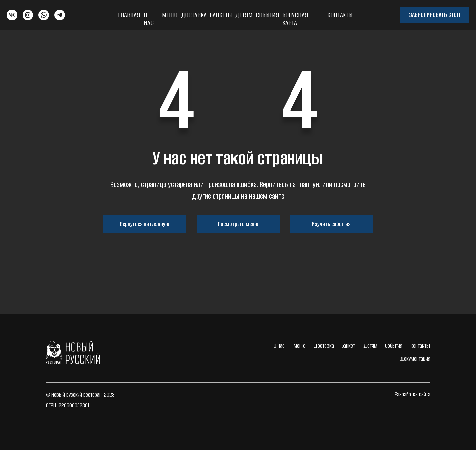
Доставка (194, 15)
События (267, 15)
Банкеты (221, 15)
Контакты (340, 15)
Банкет (348, 346)
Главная (129, 15)
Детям (244, 15)
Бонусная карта (295, 19)
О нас (149, 19)
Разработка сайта (412, 394)
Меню (170, 15)
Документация (415, 359)
